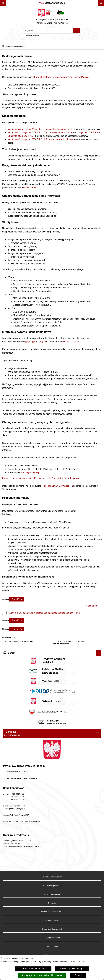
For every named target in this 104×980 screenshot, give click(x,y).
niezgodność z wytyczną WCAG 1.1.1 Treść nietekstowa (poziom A (40, 129)
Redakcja (52, 903)
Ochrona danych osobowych (33, 969)
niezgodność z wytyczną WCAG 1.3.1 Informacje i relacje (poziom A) (40, 139)
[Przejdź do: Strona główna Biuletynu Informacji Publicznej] (3, 46)
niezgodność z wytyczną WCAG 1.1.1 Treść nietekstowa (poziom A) (40, 132)
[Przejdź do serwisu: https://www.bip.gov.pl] (52, 3)
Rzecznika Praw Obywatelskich (58, 486)
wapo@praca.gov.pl (30, 472)
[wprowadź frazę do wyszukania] (48, 31)
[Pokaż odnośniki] (3, 3)
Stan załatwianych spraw (52, 877)
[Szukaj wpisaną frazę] (77, 31)
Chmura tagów (52, 946)
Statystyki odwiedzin (52, 938)
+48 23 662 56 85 (71, 341)
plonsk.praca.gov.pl (18, 809)
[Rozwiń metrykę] (17, 599)
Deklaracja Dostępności (52, 929)
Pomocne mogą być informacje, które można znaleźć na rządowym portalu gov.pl (41, 478)
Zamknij (78, 975)
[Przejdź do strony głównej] (52, 17)
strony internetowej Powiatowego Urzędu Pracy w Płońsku (61, 77)
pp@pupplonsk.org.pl (35, 341)
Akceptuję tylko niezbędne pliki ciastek (42, 975)
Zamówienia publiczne (52, 886)
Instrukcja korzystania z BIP (52, 912)
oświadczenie (30, 187)
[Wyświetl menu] (101, 3)
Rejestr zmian (52, 920)
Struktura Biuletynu (52, 894)
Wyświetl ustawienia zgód (72, 969)
